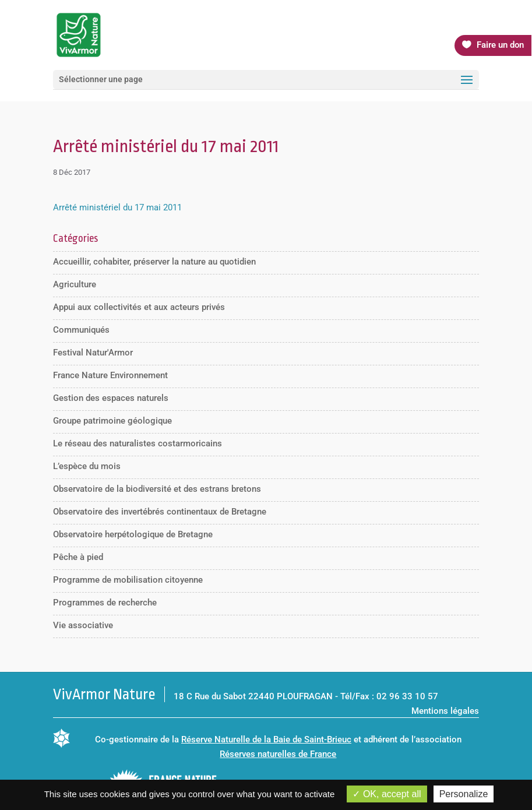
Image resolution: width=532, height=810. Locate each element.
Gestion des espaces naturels (111, 398)
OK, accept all (387, 794)
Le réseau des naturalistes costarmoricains (138, 443)
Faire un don (500, 45)
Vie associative (83, 625)
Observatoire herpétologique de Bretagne (133, 534)
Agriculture (75, 284)
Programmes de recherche (105, 603)
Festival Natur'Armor (93, 353)
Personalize (464, 794)
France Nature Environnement (110, 375)
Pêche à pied (78, 557)
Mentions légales (445, 711)
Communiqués (81, 330)
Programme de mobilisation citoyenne (128, 580)
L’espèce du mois (87, 466)
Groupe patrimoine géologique (112, 421)
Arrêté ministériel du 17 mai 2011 (117, 207)
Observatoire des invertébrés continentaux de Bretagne (160, 512)
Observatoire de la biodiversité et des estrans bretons (157, 489)
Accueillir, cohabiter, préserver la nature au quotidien (154, 262)
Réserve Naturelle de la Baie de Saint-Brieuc (266, 739)
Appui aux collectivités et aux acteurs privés (139, 307)
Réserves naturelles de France (278, 754)
